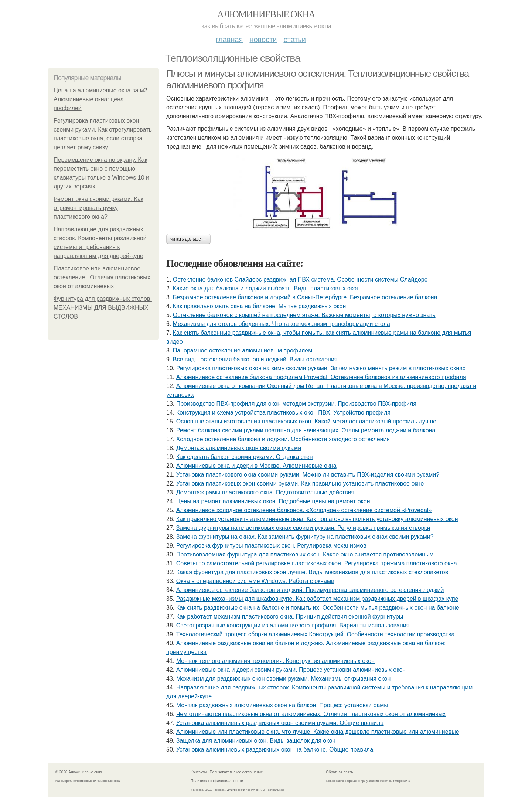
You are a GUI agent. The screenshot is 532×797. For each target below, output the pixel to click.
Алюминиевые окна (266, 14)
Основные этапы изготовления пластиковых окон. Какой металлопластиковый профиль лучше (306, 421)
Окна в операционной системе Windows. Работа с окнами (255, 581)
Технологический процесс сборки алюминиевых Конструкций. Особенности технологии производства (316, 634)
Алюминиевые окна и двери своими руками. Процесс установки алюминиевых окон (291, 670)
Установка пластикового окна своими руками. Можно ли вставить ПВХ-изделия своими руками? (308, 475)
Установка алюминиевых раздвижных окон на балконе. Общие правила (275, 750)
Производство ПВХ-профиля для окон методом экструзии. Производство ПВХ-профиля (296, 404)
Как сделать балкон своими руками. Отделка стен (245, 457)
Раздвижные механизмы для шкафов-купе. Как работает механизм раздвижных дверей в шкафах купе (317, 599)
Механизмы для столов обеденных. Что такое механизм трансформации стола (282, 324)
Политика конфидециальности (217, 781)
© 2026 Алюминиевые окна (79, 772)
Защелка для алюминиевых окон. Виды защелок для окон (256, 741)
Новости (263, 40)
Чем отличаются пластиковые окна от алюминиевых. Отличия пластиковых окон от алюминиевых (311, 714)
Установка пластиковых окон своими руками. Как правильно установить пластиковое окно (300, 483)
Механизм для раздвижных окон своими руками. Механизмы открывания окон (284, 679)
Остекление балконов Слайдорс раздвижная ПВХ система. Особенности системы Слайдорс (300, 280)
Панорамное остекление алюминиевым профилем (243, 350)
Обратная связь (340, 772)
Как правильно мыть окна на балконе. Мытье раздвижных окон (260, 306)
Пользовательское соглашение (236, 772)
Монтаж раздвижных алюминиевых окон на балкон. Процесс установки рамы (282, 705)
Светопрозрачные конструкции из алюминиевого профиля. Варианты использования (293, 625)
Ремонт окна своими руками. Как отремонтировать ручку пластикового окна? (98, 208)
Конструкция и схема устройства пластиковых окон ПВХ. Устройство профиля (283, 413)
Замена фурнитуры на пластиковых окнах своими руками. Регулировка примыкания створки (303, 528)
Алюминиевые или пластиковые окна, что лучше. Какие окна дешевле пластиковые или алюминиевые (318, 732)
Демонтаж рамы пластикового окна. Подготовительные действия (265, 492)
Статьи (294, 40)
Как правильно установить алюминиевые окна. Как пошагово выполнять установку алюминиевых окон (317, 519)
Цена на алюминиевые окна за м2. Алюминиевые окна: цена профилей (101, 99)
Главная (229, 40)
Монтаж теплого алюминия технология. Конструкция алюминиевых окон (275, 661)
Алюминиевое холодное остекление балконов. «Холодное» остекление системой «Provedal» (304, 510)
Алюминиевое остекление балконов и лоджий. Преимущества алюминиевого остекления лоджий (310, 590)
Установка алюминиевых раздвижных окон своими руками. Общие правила (280, 723)
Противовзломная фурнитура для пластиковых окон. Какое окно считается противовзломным (305, 554)
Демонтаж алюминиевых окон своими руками (239, 448)
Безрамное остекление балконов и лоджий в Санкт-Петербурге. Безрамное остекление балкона (305, 297)
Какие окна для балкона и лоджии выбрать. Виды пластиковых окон (266, 288)
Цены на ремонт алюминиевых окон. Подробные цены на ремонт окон (273, 501)
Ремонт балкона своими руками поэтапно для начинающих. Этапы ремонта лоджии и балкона (306, 430)
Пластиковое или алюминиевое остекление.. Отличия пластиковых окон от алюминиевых (102, 277)
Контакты (199, 772)
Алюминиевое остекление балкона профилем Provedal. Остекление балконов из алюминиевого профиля (321, 377)
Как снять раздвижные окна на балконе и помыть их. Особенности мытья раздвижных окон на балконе (318, 608)
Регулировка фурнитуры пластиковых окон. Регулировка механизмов (271, 546)
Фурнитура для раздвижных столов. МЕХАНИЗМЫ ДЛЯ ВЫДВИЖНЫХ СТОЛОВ (103, 308)
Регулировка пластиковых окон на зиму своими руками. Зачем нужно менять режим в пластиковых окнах (321, 368)
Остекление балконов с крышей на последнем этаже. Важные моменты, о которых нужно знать (304, 315)
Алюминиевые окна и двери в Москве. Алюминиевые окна (256, 466)
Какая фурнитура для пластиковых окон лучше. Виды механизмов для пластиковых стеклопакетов (312, 572)
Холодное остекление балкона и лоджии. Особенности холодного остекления (283, 439)
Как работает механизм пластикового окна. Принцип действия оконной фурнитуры (290, 617)
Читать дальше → (188, 239)
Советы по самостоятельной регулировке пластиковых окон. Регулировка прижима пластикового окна (317, 563)
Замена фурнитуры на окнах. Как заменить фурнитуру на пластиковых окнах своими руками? (305, 537)
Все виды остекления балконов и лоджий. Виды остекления (255, 359)
